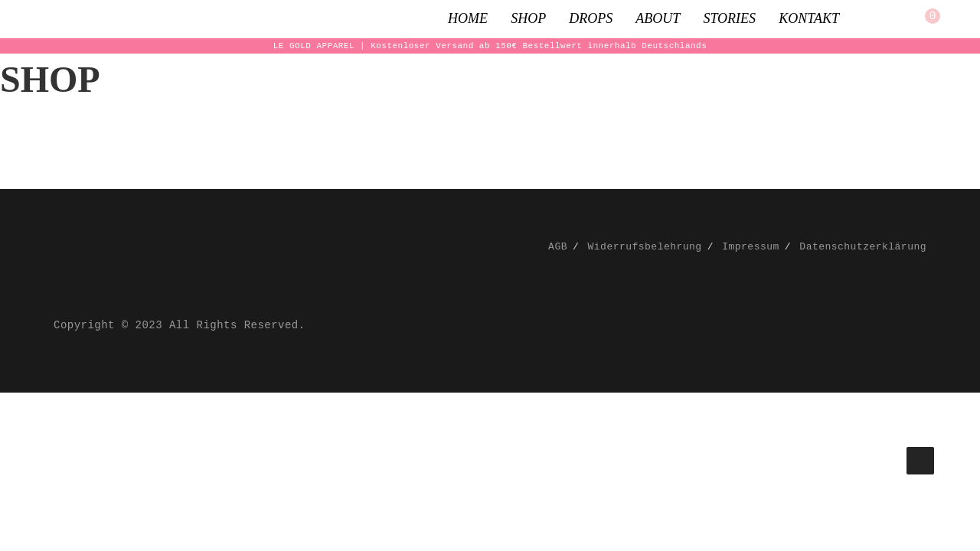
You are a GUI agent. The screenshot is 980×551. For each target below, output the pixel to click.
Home (468, 18)
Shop (528, 18)
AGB (558, 247)
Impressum (751, 247)
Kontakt (809, 18)
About (658, 18)
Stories (729, 18)
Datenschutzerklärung (863, 247)
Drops (591, 18)
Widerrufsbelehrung (645, 247)
